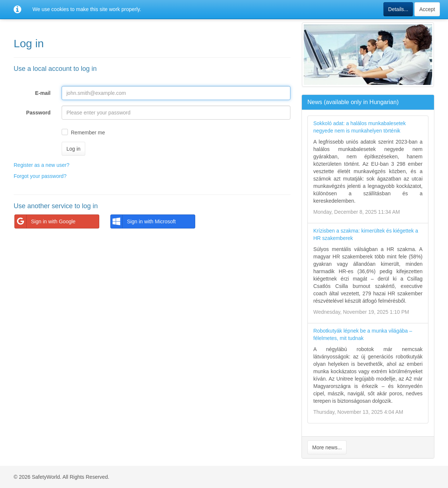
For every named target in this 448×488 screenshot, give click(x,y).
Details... (398, 9)
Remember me (88, 133)
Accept (427, 9)
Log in (73, 149)
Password (38, 113)
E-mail (43, 93)
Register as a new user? (42, 165)
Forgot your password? (40, 176)
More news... (327, 447)
